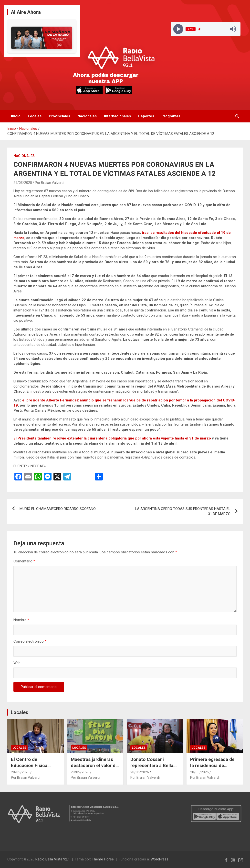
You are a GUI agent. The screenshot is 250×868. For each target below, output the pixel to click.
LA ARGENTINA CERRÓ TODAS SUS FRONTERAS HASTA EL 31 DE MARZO (183, 511)
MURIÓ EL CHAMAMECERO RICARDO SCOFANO (58, 509)
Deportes (146, 116)
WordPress (160, 859)
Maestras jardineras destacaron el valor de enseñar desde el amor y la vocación (94, 768)
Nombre (21, 620)
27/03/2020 (23, 183)
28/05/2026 (20, 772)
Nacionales (87, 116)
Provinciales (59, 116)
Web (17, 663)
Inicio (16, 116)
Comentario (24, 561)
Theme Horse (103, 859)
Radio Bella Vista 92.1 (53, 859)
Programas (171, 116)
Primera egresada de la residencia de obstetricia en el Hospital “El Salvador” (213, 768)
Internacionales (117, 116)
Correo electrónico (30, 641)
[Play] (178, 29)
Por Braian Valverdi (50, 183)
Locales (35, 116)
